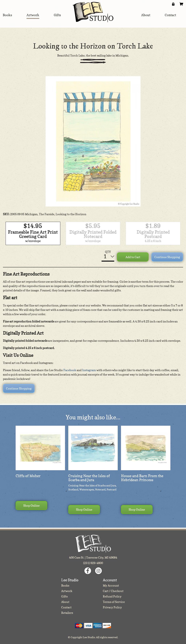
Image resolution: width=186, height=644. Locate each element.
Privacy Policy (112, 607)
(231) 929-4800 (93, 563)
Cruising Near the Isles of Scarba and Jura (89, 478)
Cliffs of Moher (28, 476)
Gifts (64, 596)
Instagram (89, 370)
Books (65, 585)
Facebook (70, 370)
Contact (66, 607)
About (65, 602)
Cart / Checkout (113, 591)
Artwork (67, 591)
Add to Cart (133, 257)
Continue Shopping (167, 257)
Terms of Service (114, 602)
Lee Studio (93, 12)
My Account (111, 585)
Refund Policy (112, 596)
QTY (108, 252)
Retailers (67, 613)
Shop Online (31, 505)
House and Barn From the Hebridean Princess (142, 478)
